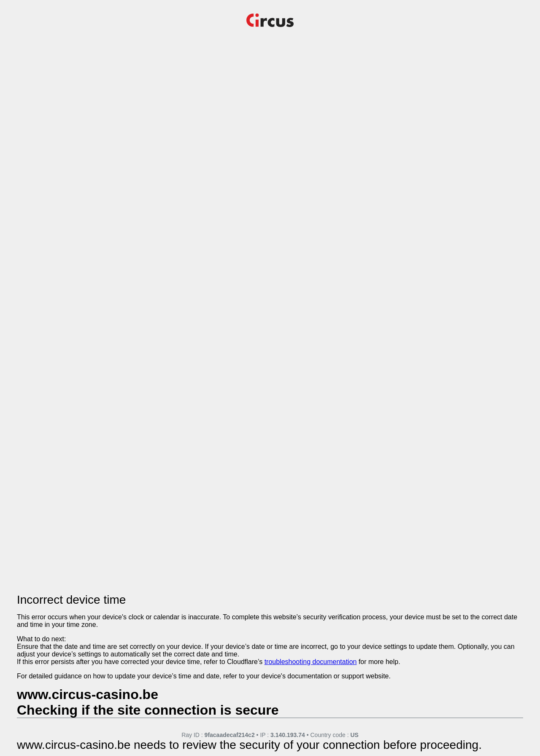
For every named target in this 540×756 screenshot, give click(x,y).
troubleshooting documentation (311, 662)
